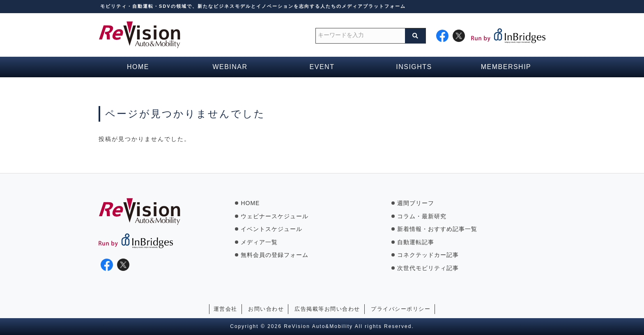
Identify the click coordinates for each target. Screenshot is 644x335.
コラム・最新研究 (422, 216)
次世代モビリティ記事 (428, 268)
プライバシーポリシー (401, 309)
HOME (250, 203)
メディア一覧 (259, 242)
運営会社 (225, 309)
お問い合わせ (266, 309)
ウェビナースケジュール (275, 216)
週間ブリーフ (416, 203)
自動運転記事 (416, 242)
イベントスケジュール (271, 229)
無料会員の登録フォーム (275, 255)
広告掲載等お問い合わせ (327, 309)
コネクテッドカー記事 (428, 255)
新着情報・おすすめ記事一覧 (437, 229)
